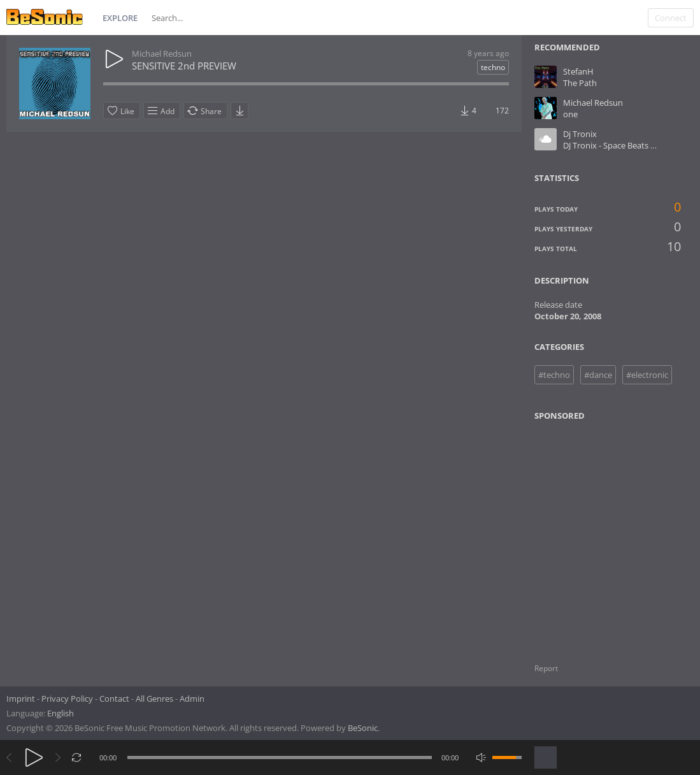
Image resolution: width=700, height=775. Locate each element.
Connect (671, 18)
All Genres (154, 699)
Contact (114, 699)
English (61, 713)
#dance (598, 375)
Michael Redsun (162, 54)
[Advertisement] (596, 534)
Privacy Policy (67, 699)
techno (493, 67)
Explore (120, 18)
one (570, 114)
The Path (580, 83)
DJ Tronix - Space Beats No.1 (616, 145)
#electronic (647, 375)
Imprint (21, 699)
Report (546, 668)
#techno (554, 375)
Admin (192, 699)
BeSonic (363, 728)
